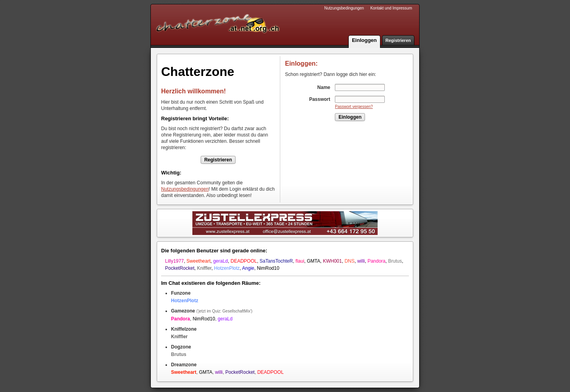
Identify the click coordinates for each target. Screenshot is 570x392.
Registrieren (398, 40)
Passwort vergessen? (354, 107)
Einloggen (364, 40)
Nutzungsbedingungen (344, 8)
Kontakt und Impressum (391, 8)
